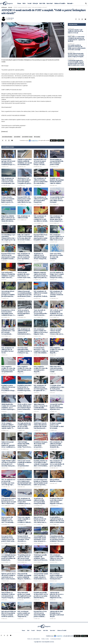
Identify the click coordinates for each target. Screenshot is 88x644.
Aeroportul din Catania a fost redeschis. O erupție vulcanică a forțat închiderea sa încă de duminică (41, 576)
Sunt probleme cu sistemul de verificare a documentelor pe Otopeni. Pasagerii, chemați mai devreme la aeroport (8, 595)
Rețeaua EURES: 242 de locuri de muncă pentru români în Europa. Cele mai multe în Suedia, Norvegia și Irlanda (40, 162)
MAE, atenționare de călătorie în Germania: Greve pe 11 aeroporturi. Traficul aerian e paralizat (41, 294)
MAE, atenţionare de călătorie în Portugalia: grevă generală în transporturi (41, 200)
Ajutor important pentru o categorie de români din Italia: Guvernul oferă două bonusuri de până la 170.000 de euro (41, 407)
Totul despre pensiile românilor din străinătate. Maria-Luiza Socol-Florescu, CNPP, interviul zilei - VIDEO (40, 557)
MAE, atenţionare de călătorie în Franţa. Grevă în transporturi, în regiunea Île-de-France (41, 388)
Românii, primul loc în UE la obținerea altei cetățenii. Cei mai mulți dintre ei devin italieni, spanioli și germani (41, 463)
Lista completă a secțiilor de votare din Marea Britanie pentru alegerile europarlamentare (24, 369)
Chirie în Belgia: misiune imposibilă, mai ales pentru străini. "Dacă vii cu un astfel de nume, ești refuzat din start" (24, 444)
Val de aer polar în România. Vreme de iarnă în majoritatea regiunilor (24, 313)
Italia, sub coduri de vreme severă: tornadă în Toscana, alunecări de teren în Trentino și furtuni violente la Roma (25, 237)
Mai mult (70, 3)
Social (29, 3)
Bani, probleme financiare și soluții (56, 480)
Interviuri (50, 3)
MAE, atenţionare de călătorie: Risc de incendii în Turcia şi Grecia (8, 350)
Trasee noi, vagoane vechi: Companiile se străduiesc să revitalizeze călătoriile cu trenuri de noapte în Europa (25, 520)
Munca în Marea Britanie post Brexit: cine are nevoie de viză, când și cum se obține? (40, 520)
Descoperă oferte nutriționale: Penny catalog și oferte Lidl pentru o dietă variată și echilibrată (8, 539)
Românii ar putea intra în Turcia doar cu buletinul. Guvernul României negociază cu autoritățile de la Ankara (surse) (24, 388)
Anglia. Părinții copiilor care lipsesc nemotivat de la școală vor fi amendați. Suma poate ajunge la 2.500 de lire (9, 463)
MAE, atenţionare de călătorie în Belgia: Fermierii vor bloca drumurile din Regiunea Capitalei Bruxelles (56, 444)
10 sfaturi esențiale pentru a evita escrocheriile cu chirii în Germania (57, 426)
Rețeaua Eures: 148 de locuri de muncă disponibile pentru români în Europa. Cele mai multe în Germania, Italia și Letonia (8, 313)
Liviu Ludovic (11, 18)
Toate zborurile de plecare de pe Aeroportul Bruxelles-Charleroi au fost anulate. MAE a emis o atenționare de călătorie (41, 313)
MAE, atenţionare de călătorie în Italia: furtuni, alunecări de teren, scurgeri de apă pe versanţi (57, 218)
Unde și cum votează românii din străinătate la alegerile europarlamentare (25, 463)
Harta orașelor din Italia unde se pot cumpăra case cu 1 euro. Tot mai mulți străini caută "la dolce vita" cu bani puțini (8, 520)
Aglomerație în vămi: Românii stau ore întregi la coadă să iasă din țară (57, 614)
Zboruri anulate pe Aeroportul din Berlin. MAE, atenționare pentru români (57, 162)
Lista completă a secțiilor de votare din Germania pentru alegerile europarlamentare (41, 369)
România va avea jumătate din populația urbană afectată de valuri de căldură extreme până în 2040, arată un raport (57, 181)
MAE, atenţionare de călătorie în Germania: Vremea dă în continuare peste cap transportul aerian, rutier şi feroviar (24, 501)
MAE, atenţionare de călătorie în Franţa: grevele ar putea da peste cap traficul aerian (24, 256)
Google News (35, 140)
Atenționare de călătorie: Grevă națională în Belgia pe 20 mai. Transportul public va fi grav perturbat (40, 256)
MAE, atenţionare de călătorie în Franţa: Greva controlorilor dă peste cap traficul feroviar (57, 463)
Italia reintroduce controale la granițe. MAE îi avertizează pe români (56, 369)
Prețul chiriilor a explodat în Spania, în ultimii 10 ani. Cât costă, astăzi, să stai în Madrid (57, 520)
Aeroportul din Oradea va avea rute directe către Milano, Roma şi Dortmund (57, 200)
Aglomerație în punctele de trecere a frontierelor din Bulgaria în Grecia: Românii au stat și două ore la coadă (57, 595)
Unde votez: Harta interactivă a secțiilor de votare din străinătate (56, 256)
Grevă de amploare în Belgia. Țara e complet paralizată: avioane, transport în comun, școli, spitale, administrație (57, 275)
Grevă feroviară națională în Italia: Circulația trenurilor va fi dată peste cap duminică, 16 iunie (25, 350)
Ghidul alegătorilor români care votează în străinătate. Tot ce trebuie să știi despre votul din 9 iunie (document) (8, 407)
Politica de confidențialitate (34, 639)
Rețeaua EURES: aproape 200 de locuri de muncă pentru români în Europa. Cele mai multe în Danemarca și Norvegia (8, 162)
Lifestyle (35, 3)
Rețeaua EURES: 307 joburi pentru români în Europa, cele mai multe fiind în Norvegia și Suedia (25, 200)
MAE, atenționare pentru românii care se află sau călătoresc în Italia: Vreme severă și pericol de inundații (57, 237)
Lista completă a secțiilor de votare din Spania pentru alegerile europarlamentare (57, 350)
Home (19, 3)
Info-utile (10, 7)
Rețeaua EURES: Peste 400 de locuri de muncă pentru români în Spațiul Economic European (8, 256)
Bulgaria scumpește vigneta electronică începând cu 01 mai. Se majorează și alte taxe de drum (41, 275)
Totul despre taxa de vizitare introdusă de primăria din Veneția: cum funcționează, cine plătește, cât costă (41, 426)
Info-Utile (42, 3)
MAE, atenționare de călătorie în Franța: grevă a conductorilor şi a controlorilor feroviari (41, 181)
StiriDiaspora (4, 7)
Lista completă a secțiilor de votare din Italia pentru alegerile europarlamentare (8, 369)
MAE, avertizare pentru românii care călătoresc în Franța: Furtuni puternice (56, 576)
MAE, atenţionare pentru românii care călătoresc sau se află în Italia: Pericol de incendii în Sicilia (57, 557)
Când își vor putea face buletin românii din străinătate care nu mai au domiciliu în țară (25, 162)
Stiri (24, 3)
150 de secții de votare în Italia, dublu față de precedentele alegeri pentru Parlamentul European (24, 407)
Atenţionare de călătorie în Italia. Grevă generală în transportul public (39, 501)
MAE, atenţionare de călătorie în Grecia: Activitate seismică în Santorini (56, 294)
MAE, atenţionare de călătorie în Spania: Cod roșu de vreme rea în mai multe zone (8, 181)
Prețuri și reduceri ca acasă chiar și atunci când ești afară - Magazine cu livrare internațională (57, 501)
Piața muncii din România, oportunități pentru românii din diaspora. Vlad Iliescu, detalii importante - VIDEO (24, 576)
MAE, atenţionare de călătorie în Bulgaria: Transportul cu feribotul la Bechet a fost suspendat (24, 331)
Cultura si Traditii (59, 3)
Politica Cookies (45, 639)
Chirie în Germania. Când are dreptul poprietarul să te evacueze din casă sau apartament (57, 331)
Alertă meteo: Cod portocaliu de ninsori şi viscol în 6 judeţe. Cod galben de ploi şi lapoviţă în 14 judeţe (24, 181)
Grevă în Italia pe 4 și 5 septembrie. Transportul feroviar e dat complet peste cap (8, 237)
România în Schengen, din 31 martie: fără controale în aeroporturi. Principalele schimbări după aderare (41, 444)
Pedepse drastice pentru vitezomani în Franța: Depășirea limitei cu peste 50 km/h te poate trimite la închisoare (8, 200)
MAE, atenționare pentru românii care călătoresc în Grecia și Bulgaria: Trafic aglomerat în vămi (41, 331)
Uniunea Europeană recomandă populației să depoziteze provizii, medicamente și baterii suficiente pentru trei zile (25, 294)
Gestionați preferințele (56, 639)
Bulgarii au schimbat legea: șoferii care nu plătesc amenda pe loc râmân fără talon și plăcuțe (8, 218)
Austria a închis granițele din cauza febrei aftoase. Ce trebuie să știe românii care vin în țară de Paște (24, 275)
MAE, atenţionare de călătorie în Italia (24, 217)
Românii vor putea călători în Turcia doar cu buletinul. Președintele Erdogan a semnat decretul (8, 388)
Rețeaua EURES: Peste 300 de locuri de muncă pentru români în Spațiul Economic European (41, 237)
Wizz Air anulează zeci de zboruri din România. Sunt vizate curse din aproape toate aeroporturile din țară (8, 482)
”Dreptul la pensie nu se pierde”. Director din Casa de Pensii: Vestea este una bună (24, 557)
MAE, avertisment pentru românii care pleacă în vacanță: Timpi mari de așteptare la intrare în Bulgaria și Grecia (24, 614)
